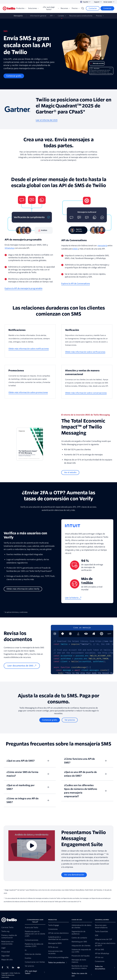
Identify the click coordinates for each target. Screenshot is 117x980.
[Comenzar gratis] (14, 76)
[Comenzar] (107, 8)
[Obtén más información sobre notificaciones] (29, 349)
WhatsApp (9, 248)
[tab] (63, 634)
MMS (75, 249)
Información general (38, 16)
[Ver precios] (70, 720)
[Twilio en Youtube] (19, 967)
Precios (76, 8)
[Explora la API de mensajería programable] (24, 288)
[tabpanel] (82, 656)
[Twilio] (9, 8)
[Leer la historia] (73, 598)
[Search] (83, 8)
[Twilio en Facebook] (3, 967)
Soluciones (33, 8)
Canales (61, 16)
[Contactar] (93, 8)
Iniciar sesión (109, 2)
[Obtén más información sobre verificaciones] (85, 352)
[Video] (32, 846)
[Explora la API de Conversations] (76, 284)
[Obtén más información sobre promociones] (28, 393)
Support (98, 2)
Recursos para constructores (81, 16)
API (51, 16)
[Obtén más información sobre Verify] (23, 589)
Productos (21, 8)
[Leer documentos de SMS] (22, 666)
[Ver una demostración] (74, 875)
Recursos (65, 8)
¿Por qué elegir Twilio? (51, 8)
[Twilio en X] (8, 967)
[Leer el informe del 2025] (47, 120)
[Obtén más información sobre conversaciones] (86, 393)
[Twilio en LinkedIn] (14, 967)
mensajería (102, 246)
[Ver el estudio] (70, 473)
